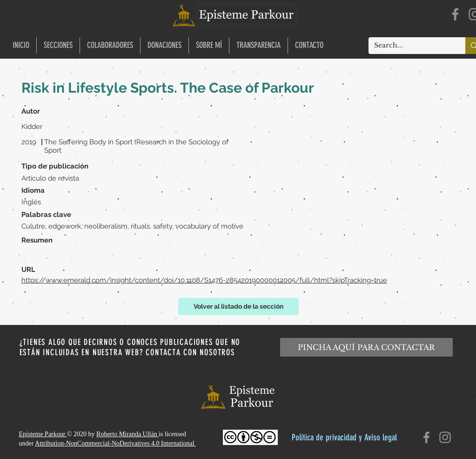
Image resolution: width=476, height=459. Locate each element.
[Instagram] (445, 437)
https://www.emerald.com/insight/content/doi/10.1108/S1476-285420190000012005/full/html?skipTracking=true (204, 280)
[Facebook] (455, 14)
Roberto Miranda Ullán (127, 434)
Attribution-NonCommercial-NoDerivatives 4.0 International (115, 443)
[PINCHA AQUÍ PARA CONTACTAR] (366, 347)
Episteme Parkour (43, 434)
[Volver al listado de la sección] (238, 307)
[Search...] (410, 46)
